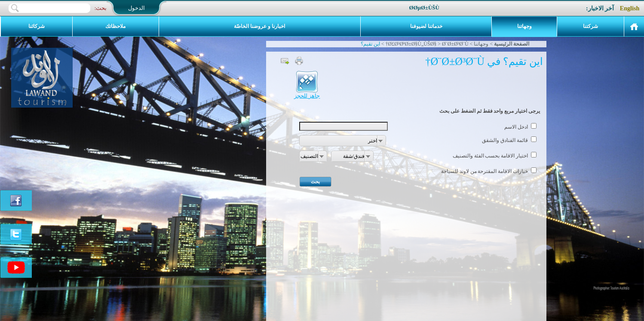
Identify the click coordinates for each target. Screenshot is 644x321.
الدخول (136, 8)
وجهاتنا (524, 26)
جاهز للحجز (307, 93)
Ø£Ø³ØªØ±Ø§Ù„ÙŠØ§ (412, 44)
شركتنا (590, 26)
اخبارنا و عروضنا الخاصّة (259, 26)
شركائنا (37, 26)
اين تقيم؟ (370, 44)
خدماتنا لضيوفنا (426, 26)
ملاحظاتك (115, 26)
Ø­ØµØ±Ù (428, 8)
